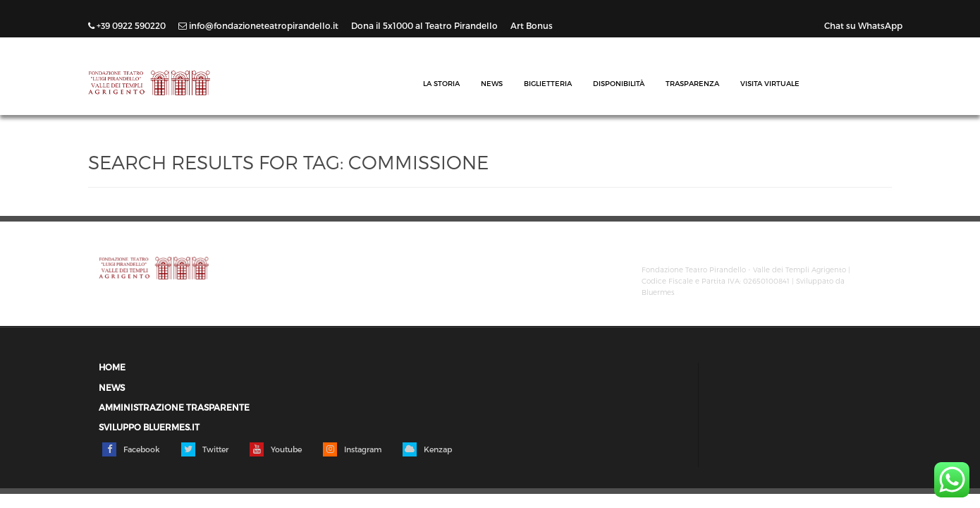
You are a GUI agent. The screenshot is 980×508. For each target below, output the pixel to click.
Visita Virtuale (770, 83)
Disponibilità (619, 83)
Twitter (205, 449)
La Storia (441, 83)
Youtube (276, 449)
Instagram (352, 449)
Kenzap (427, 449)
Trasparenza (692, 83)
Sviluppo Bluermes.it (149, 427)
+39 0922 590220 (128, 25)
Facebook (131, 449)
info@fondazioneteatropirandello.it (259, 25)
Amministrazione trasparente (174, 407)
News (492, 83)
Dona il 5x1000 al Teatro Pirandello (425, 25)
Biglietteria (548, 83)
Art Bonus (532, 25)
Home (112, 367)
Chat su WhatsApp (863, 25)
